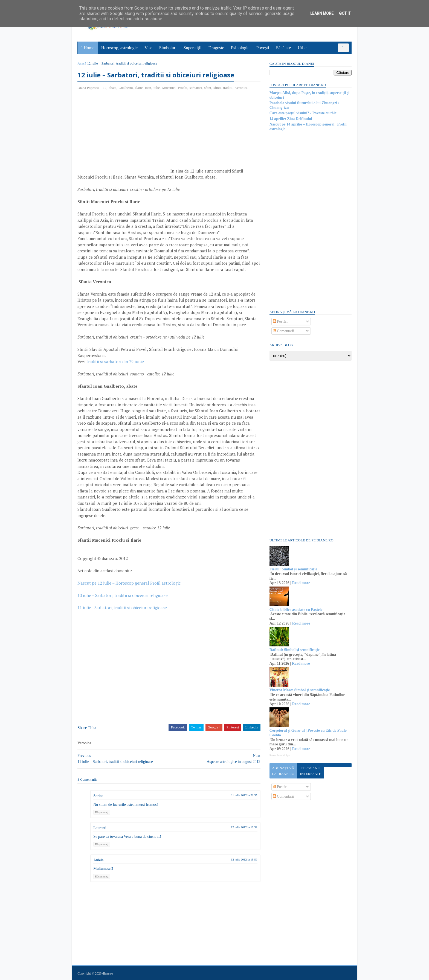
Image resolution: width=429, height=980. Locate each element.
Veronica (241, 88)
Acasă (82, 63)
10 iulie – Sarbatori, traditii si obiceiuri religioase (123, 596)
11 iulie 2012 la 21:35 (241, 795)
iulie (157, 88)
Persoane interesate (310, 771)
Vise (149, 48)
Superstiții (193, 48)
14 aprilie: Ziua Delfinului (291, 119)
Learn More (322, 13)
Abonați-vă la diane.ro (283, 771)
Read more (301, 583)
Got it (345, 13)
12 (105, 88)
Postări (280, 321)
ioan (148, 88)
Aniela (99, 860)
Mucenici (169, 88)
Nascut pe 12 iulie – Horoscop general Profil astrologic (129, 583)
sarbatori (196, 88)
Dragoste (216, 48)
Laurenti (100, 828)
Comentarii (283, 331)
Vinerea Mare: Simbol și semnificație (299, 690)
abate (113, 88)
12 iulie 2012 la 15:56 (241, 859)
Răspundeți (102, 812)
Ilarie (139, 88)
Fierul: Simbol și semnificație (293, 569)
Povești (263, 48)
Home (89, 48)
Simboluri (168, 48)
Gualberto (126, 88)
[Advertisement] (124, 134)
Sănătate (283, 48)
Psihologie (240, 48)
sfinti (217, 88)
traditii (228, 88)
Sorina (99, 796)
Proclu (183, 88)
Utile (302, 48)
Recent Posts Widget (279, 755)
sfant (208, 88)
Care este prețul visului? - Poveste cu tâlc (303, 113)
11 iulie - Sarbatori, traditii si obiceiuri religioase (122, 608)
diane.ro (108, 973)
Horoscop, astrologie (119, 48)
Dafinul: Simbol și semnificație (294, 650)
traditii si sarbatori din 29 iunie (115, 362)
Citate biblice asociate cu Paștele (296, 610)
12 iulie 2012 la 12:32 (241, 827)
